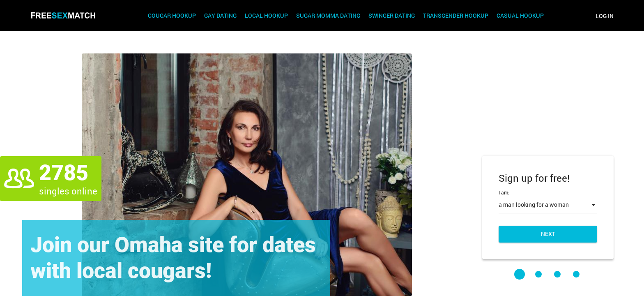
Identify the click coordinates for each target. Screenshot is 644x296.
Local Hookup (266, 16)
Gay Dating (220, 16)
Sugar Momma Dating (328, 16)
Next (548, 234)
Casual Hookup (520, 16)
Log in (605, 16)
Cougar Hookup (172, 16)
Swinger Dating (392, 16)
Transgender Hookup (456, 16)
